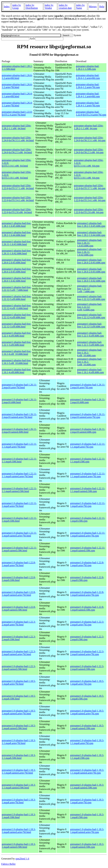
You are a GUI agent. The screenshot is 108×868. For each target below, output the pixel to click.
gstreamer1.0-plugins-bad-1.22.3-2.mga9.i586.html (19, 638)
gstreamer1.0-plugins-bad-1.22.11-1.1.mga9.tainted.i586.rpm (88, 490)
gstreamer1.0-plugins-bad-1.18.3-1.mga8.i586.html (19, 816)
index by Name (80, 7)
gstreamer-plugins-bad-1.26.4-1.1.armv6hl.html (17, 95)
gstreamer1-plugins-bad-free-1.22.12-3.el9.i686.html (16, 325)
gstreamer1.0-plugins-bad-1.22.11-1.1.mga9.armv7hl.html (19, 445)
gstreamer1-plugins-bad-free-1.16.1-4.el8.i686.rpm (90, 371)
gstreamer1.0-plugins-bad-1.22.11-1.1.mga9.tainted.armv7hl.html (19, 475)
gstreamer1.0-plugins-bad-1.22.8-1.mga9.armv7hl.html (19, 564)
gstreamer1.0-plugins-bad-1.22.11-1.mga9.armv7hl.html (19, 505)
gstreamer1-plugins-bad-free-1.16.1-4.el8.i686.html (16, 371)
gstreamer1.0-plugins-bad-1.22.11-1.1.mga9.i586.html (19, 460)
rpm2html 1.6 (22, 859)
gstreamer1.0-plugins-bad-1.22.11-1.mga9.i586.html (19, 519)
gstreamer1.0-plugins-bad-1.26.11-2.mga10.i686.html (19, 401)
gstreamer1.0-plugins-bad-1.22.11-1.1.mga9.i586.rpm (88, 460)
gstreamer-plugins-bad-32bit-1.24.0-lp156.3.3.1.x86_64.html (18, 139)
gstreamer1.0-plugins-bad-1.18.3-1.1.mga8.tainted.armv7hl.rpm (87, 771)
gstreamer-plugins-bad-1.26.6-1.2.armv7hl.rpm (88, 86)
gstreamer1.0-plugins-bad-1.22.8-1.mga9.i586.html (19, 579)
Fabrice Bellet (8, 864)
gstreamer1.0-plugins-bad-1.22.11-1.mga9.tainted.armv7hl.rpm (88, 534)
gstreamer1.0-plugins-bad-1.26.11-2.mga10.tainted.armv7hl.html (19, 416)
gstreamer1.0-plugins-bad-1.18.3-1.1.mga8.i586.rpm (87, 757)
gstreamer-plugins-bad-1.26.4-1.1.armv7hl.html (17, 104)
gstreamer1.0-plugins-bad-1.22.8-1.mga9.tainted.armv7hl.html (19, 594)
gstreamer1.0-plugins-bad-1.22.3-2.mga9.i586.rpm (87, 638)
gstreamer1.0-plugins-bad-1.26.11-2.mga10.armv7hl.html (19, 386)
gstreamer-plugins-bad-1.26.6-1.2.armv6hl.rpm (88, 77)
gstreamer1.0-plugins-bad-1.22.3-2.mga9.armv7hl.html (19, 623)
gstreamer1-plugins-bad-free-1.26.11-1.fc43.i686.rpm (89, 243)
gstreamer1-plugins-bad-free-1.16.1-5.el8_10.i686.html (16, 362)
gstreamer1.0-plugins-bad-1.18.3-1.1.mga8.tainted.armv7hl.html (19, 771)
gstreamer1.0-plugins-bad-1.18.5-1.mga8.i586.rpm (87, 697)
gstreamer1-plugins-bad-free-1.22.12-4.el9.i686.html (16, 316)
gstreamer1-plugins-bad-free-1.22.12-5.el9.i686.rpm (91, 298)
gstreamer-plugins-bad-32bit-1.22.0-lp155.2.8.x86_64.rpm (89, 211)
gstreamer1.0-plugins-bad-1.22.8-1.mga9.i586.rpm (87, 579)
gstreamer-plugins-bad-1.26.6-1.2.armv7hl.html (17, 86)
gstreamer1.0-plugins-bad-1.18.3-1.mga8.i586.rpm (87, 816)
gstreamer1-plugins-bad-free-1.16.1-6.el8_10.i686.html (16, 353)
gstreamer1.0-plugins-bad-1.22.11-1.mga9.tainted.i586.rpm (88, 549)
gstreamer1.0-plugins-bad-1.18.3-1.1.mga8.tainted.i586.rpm (87, 786)
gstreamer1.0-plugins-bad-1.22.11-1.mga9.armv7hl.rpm (88, 505)
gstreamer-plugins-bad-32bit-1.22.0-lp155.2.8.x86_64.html (17, 211)
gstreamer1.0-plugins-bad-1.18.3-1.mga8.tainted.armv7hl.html (19, 831)
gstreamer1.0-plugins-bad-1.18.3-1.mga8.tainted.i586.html (19, 846)
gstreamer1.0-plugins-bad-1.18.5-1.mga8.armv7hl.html (19, 682)
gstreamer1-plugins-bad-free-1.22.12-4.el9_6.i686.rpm (89, 307)
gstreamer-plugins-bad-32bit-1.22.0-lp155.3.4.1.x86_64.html (18, 199)
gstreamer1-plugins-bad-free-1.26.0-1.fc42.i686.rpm (91, 279)
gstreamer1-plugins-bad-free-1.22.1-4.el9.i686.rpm (90, 334)
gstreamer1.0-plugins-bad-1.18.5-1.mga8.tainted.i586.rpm (87, 727)
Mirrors (93, 7)
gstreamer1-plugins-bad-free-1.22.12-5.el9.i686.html (16, 298)
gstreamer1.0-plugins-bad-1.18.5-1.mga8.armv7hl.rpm (87, 682)
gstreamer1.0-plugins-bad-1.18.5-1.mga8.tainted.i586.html (19, 727)
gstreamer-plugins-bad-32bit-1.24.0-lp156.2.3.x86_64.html (17, 151)
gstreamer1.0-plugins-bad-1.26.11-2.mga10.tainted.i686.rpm (88, 431)
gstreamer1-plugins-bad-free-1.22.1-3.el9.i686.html (16, 343)
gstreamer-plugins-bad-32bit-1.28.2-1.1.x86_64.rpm (89, 127)
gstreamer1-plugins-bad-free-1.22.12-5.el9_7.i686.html (16, 289)
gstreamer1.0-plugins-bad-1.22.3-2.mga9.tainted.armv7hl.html (19, 653)
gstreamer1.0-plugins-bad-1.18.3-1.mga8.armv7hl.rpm (87, 801)
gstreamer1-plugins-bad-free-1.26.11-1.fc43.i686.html (16, 243)
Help (102, 7)
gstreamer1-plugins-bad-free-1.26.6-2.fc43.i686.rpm (91, 261)
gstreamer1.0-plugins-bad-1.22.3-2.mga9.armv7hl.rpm (87, 623)
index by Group (17, 7)
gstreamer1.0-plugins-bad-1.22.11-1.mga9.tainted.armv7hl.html (19, 534)
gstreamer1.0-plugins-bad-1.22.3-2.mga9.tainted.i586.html (19, 668)
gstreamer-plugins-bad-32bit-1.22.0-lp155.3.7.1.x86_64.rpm (90, 187)
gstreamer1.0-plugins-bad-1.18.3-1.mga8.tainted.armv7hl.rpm (87, 831)
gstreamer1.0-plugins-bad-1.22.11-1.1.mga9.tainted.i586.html (19, 490)
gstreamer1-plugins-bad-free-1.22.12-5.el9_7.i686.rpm (89, 289)
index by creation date (65, 7)
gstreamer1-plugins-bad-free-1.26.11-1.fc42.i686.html (16, 252)
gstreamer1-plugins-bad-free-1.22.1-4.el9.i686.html (16, 334)
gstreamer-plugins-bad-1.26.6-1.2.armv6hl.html (17, 77)
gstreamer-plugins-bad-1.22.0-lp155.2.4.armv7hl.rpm (91, 113)
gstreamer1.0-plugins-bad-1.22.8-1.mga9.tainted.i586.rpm (87, 608)
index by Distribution (32, 7)
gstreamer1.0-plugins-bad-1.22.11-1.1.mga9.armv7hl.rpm (88, 445)
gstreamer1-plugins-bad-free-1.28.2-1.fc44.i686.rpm (91, 234)
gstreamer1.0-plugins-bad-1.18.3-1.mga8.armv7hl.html (19, 801)
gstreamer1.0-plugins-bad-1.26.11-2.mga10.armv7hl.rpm (88, 386)
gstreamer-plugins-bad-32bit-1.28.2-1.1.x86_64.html (16, 127)
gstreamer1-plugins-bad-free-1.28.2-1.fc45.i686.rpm (91, 225)
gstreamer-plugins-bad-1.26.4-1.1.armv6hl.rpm (88, 95)
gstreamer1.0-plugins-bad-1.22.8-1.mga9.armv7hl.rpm (87, 564)
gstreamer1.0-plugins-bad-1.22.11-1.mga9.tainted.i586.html (19, 549)
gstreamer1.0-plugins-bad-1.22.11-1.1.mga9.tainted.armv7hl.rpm (88, 475)
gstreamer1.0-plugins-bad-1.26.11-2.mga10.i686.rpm (88, 401)
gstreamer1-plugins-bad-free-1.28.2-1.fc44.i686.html (16, 234)
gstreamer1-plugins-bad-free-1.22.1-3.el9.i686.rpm (90, 343)
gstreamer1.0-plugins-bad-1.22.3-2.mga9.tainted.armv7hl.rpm (87, 653)
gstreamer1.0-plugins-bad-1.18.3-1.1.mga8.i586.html (19, 757)
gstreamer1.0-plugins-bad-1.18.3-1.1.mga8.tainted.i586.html (19, 786)
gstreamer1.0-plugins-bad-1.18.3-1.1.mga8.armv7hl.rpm (87, 742)
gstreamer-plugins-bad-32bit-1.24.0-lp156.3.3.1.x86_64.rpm (90, 139)
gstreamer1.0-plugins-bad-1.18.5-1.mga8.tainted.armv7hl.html (19, 712)
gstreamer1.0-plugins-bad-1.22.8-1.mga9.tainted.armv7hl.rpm (87, 594)
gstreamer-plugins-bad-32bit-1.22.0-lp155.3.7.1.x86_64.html (18, 187)
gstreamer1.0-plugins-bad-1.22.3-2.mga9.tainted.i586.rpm (87, 668)
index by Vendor (49, 7)
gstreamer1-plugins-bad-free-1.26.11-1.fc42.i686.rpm (89, 252)
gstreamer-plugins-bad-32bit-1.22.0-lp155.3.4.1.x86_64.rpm (90, 199)
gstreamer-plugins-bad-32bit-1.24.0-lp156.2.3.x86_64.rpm (89, 151)
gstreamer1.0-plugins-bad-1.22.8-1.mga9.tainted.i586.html (19, 608)
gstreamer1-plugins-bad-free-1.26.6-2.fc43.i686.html (16, 261)
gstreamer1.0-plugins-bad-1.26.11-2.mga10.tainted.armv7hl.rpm (88, 416)
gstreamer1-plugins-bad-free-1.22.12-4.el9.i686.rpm (91, 316)
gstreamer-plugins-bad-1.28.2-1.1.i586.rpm (88, 68)
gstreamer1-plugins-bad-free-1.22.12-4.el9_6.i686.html (16, 307)
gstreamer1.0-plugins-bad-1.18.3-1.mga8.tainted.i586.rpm (87, 846)
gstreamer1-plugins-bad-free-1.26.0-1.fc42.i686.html (16, 279)
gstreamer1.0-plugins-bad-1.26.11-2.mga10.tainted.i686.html (19, 431)
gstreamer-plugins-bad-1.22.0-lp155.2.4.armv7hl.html (17, 113)
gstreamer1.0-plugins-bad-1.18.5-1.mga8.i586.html (19, 697)
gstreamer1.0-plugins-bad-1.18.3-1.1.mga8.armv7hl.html (19, 742)
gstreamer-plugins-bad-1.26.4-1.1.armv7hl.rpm (88, 104)
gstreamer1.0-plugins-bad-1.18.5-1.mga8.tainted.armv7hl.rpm (87, 712)
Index (7, 7)
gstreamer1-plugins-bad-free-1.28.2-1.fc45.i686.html (16, 225)
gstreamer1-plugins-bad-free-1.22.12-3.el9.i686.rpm (91, 325)
